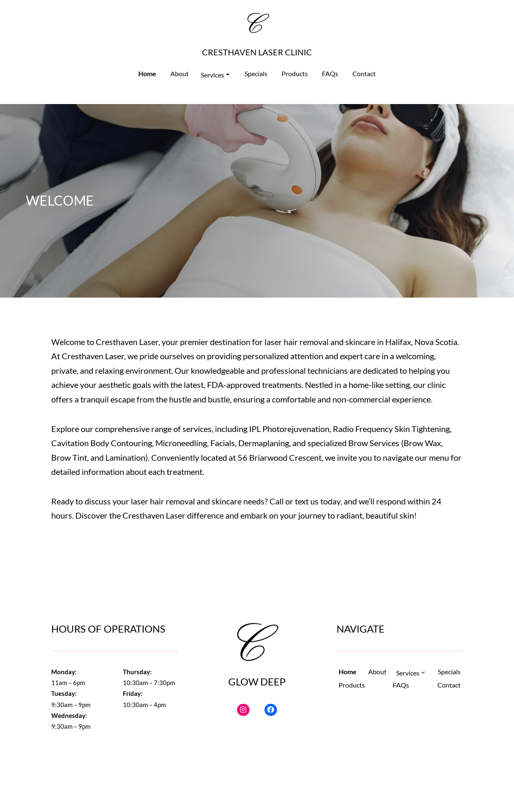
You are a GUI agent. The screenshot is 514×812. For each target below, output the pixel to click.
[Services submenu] (215, 75)
